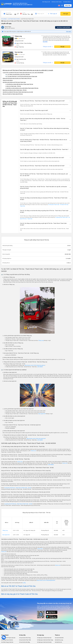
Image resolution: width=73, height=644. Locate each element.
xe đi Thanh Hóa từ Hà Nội (13, 19)
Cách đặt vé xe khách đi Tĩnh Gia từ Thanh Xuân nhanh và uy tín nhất (18, 92)
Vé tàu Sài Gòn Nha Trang (25, 638)
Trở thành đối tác (67, 2)
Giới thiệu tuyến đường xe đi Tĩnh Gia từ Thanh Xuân (14, 82)
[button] (45, 101)
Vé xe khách (4, 19)
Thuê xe (57, 635)
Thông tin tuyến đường (8, 80)
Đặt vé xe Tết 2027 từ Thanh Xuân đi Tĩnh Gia (13, 94)
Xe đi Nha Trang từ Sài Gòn (7, 642)
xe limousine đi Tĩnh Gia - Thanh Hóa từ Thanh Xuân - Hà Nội (18, 488)
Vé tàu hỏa (22, 635)
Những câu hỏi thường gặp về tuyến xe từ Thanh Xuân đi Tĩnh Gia (17, 78)
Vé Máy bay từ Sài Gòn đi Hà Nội (44, 642)
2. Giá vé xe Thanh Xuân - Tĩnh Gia (13, 86)
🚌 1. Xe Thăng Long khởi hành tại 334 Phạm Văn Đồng (18, 74)
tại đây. (24, 583)
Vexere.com (33, 451)
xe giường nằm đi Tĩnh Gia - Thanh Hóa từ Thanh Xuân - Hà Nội (18, 504)
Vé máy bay (40, 635)
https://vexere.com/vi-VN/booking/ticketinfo (46, 580)
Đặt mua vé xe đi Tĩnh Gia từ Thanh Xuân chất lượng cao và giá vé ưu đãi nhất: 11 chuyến (28, 70)
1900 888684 (40, 367)
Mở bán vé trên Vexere (57, 2)
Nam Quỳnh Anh (42, 414)
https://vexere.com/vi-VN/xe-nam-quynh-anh (36, 439)
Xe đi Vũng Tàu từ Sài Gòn (7, 640)
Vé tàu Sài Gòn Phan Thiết (25, 640)
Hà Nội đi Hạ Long (59, 640)
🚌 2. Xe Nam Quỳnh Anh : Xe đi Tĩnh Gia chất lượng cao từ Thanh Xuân (21, 76)
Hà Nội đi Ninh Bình (59, 638)
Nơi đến (24, 13)
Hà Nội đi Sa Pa (58, 642)
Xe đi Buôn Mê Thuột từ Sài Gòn (8, 638)
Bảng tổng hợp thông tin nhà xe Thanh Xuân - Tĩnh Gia (15, 90)
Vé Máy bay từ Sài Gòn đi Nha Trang (45, 640)
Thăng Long (41, 340)
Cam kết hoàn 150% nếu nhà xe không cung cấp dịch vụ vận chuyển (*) (22, 4)
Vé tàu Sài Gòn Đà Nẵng (24, 642)
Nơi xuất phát (8, 13)
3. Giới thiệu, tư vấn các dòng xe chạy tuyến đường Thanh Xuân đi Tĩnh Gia (22, 88)
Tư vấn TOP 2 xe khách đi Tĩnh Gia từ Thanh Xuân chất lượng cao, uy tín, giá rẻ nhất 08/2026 (23, 73)
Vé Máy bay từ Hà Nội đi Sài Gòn (44, 638)
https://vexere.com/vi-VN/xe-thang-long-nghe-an (35, 365)
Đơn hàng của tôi (46, 2)
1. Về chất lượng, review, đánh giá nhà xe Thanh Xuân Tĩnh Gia (19, 84)
